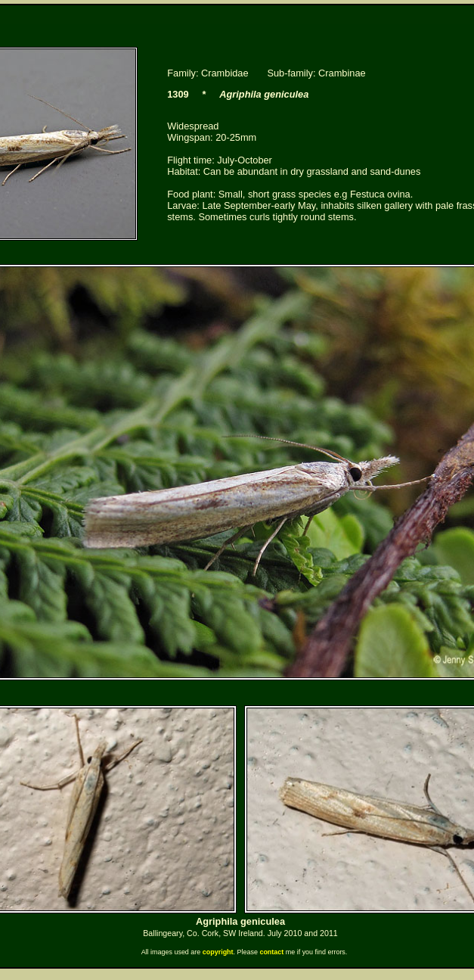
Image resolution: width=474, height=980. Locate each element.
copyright (218, 952)
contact (271, 952)
